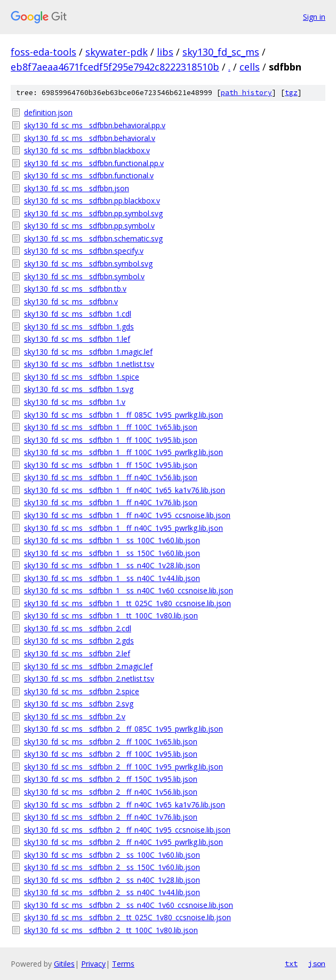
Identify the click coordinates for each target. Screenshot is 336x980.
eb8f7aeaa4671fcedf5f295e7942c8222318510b (115, 67)
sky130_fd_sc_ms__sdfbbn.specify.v (84, 251)
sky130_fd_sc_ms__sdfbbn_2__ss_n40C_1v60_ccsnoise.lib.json (129, 905)
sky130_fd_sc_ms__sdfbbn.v (71, 301)
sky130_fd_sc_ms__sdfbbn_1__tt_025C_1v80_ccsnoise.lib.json (127, 603)
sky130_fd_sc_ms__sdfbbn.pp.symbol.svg (93, 213)
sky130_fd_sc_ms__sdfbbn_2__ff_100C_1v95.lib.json (111, 754)
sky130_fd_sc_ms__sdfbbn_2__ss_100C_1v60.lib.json (112, 855)
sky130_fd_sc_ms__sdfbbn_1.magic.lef (88, 352)
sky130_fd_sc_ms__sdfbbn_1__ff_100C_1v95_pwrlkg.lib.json (123, 452)
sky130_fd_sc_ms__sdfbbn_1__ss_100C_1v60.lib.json (112, 540)
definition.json (48, 112)
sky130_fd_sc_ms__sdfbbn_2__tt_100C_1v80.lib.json (111, 930)
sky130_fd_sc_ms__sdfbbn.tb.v (75, 289)
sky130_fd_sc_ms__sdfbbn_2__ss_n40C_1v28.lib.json (112, 880)
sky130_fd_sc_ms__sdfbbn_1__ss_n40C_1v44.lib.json (112, 578)
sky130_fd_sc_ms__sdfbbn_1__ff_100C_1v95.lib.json (111, 440)
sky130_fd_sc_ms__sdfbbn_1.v (75, 402)
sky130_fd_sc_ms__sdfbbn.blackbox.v (87, 150)
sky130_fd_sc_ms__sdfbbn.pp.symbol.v (89, 226)
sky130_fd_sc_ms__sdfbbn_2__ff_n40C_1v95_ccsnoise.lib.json (127, 830)
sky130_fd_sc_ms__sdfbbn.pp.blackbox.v (92, 201)
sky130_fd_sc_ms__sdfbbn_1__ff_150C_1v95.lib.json (111, 465)
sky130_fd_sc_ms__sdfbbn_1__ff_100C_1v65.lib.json (111, 427)
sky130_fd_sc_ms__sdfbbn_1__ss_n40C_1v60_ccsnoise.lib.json (129, 590)
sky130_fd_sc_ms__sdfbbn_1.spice (82, 377)
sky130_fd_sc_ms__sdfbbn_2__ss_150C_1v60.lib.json (112, 867)
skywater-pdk (117, 52)
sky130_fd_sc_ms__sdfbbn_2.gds (79, 641)
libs (165, 52)
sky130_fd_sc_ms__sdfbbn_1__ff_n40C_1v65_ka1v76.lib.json (125, 490)
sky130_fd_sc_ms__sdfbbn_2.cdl (78, 628)
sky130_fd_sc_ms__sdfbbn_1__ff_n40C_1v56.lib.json (111, 477)
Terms (123, 964)
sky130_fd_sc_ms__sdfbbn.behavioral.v (90, 138)
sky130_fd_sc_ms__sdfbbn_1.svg (79, 389)
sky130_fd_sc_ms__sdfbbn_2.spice (82, 691)
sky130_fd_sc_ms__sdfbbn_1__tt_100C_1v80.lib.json (111, 616)
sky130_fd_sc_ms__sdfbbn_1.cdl (78, 314)
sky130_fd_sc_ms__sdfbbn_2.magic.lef (88, 666)
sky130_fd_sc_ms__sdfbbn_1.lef (77, 339)
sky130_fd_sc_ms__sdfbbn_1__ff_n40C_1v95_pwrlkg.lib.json (123, 528)
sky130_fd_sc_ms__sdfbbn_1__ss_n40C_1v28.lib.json (112, 565)
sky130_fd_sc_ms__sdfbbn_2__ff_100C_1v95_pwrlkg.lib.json (123, 767)
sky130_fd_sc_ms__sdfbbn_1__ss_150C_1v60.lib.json (112, 553)
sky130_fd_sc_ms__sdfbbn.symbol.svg (88, 264)
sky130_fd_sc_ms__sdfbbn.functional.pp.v (94, 163)
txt (291, 963)
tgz (291, 93)
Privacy (93, 964)
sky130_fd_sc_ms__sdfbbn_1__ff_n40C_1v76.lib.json (111, 502)
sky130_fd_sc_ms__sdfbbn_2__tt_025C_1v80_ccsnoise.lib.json (127, 917)
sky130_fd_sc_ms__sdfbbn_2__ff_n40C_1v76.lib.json (111, 817)
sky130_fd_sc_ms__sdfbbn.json (77, 188)
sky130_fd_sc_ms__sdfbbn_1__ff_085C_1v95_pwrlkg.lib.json (123, 415)
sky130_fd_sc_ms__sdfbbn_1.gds (79, 327)
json (317, 963)
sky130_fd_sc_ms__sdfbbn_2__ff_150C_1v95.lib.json (111, 779)
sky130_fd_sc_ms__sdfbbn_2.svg (79, 704)
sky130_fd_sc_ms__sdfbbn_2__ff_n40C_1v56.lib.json (111, 792)
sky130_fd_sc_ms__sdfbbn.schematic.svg (93, 238)
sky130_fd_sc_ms (221, 52)
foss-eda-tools (43, 52)
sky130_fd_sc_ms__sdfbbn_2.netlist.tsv (89, 679)
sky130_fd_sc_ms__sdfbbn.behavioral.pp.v (95, 125)
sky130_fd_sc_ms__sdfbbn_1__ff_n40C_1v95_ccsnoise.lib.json (127, 515)
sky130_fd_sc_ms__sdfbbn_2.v (75, 716)
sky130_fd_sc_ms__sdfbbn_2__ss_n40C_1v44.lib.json (112, 892)
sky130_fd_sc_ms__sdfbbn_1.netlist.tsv (89, 364)
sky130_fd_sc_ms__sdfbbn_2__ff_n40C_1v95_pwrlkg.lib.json (123, 842)
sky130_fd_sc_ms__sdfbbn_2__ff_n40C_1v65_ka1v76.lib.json (125, 805)
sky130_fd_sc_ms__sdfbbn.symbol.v (84, 276)
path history (246, 93)
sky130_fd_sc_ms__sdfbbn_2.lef (77, 653)
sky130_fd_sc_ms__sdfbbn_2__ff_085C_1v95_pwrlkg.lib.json (123, 729)
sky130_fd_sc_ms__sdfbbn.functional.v (89, 175)
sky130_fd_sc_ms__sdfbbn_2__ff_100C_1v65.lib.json (111, 742)
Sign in (314, 17)
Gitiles (64, 964)
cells (250, 67)
